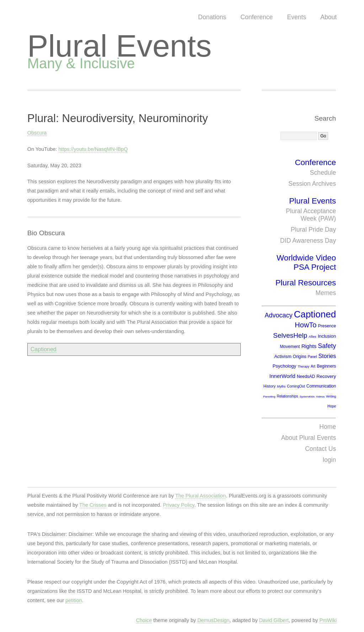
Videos (320, 397)
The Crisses (93, 505)
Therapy (303, 367)
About (328, 17)
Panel (312, 357)
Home (328, 427)
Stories (327, 356)
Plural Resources (306, 283)
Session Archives (312, 184)
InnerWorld (282, 376)
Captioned (44, 349)
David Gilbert (274, 620)
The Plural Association (200, 496)
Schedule (323, 173)
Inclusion (327, 336)
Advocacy (279, 315)
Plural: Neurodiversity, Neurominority (118, 118)
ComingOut (296, 386)
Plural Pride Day (313, 230)
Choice (144, 620)
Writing (331, 396)
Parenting (269, 397)
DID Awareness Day (308, 241)
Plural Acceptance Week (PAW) (311, 215)
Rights (309, 346)
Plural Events (119, 46)
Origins (300, 357)
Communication (321, 386)
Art (313, 366)
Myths (281, 386)
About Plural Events (309, 438)
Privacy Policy (179, 505)
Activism (283, 356)
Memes (326, 293)
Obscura (37, 133)
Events (296, 17)
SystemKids (307, 397)
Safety (327, 346)
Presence (327, 326)
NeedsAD (306, 376)
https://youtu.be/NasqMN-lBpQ (93, 149)
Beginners (326, 366)
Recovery (326, 376)
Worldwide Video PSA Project (306, 262)
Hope (332, 406)
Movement (290, 347)
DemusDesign (213, 620)
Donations (212, 17)
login (329, 460)
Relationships (288, 396)
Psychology (284, 366)
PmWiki (328, 620)
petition (74, 600)
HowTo (306, 325)
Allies (312, 337)
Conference (256, 17)
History (269, 386)
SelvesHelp (290, 335)
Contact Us (320, 449)
